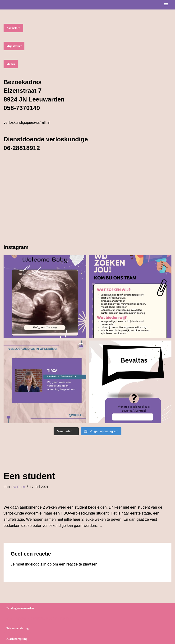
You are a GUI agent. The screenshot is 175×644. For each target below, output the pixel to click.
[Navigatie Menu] (166, 5)
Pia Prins (18, 487)
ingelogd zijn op (38, 564)
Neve (8, 618)
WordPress (64, 618)
